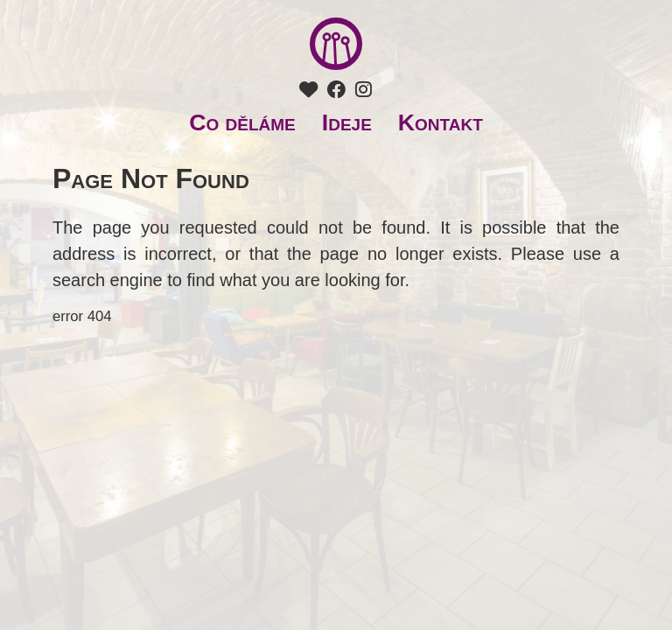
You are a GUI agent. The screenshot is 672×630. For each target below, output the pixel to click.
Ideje (347, 122)
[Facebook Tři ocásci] (336, 90)
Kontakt (441, 122)
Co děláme (242, 122)
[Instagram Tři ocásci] (364, 90)
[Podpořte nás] (308, 90)
